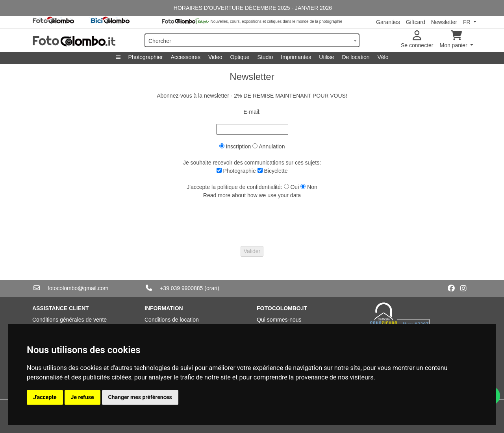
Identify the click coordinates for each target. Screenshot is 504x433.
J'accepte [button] (45, 397)
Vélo (383, 57)
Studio (265, 57)
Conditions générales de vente (69, 320)
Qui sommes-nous (279, 320)
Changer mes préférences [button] (140, 397)
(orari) (212, 288)
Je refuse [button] (82, 397)
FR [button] (468, 22)
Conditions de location (172, 320)
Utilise (326, 57)
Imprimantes (296, 57)
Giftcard (416, 22)
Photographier (146, 57)
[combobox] (252, 40)
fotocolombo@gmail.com (78, 288)
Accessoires (185, 57)
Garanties (388, 22)
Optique (240, 57)
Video (215, 57)
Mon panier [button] (454, 40)
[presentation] (252, 223)
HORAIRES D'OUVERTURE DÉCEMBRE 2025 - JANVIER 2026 (252, 8)
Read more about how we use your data (252, 195)
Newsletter (444, 22)
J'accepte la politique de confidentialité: (234, 187)
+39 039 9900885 (181, 288)
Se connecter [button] (417, 40)
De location (356, 57)
